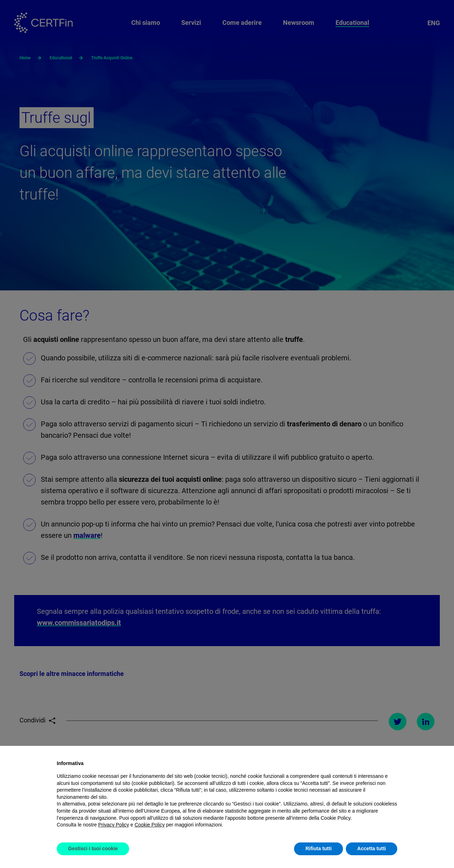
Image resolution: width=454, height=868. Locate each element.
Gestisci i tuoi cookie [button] (93, 848)
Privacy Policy (114, 825)
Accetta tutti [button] (372, 848)
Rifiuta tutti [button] (319, 848)
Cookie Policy (150, 825)
